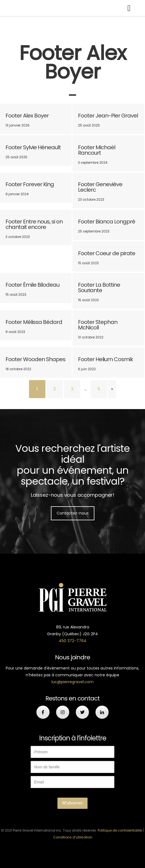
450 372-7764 (73, 641)
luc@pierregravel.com (72, 682)
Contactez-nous (73, 513)
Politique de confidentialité (120, 830)
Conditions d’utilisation (73, 837)
